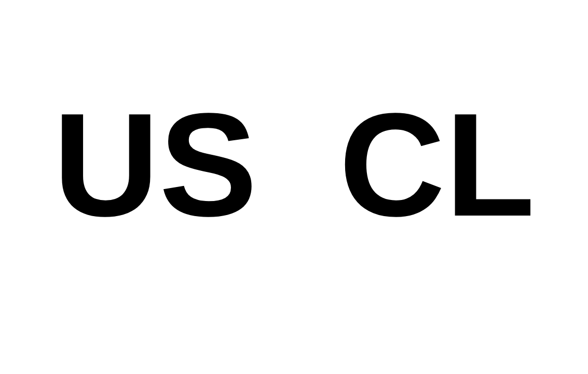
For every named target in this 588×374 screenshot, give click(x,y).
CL (437, 165)
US (155, 165)
